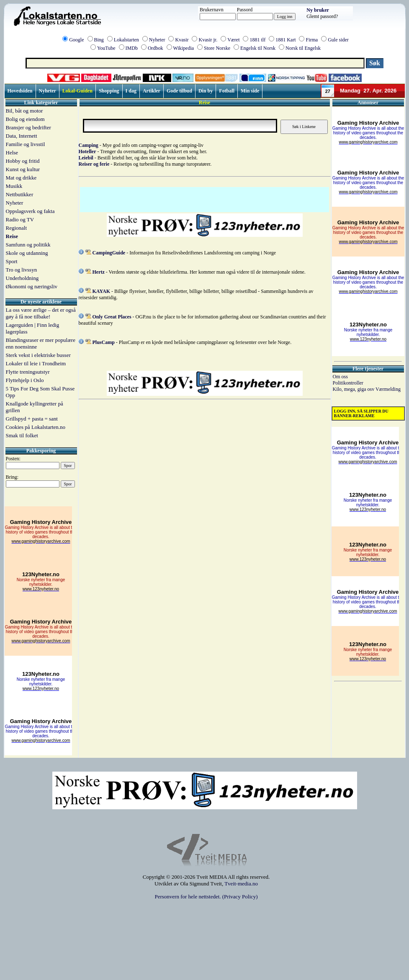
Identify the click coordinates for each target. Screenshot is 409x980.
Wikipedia (184, 48)
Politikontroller (348, 383)
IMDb (132, 48)
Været (233, 40)
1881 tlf (257, 40)
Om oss (340, 377)
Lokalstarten (126, 40)
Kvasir (182, 40)
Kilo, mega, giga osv (354, 389)
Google (76, 40)
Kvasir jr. (208, 40)
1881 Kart (286, 40)
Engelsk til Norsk (258, 48)
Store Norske (217, 48)
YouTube (106, 48)
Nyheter (157, 40)
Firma (312, 40)
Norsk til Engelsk (303, 48)
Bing (99, 40)
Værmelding (388, 389)
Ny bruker (318, 10)
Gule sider (338, 40)
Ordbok (156, 48)
